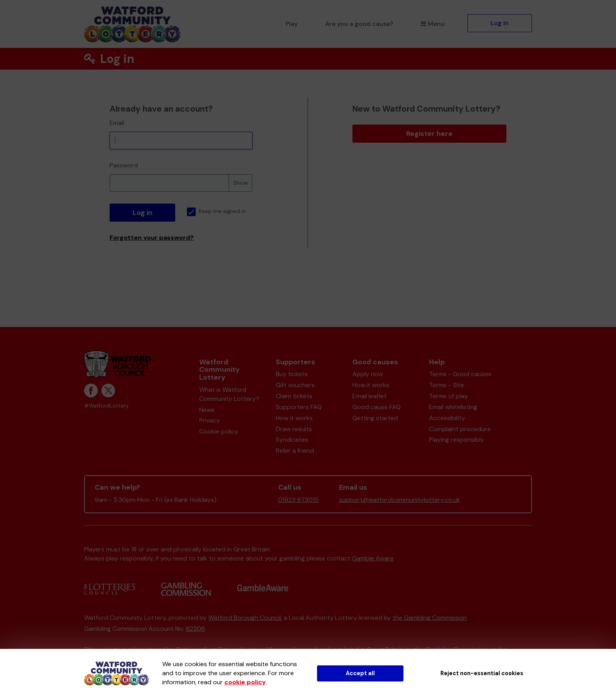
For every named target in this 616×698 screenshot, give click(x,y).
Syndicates (292, 440)
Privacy (210, 420)
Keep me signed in (216, 211)
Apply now (368, 374)
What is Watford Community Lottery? (229, 394)
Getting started (375, 418)
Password (124, 165)
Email (117, 123)
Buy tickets (292, 374)
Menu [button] (433, 24)
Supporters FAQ (299, 407)
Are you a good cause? (359, 24)
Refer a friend (295, 451)
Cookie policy (219, 431)
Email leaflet (369, 396)
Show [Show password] (241, 183)
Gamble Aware (373, 558)
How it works (294, 418)
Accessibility (447, 418)
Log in (500, 23)
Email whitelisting (453, 407)
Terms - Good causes (460, 374)
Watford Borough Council (245, 618)
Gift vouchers (295, 385)
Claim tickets (294, 396)
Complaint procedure (460, 429)
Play (292, 24)
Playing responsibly (456, 440)
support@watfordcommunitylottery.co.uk (400, 500)
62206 (195, 629)
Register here (429, 134)
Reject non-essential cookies (482, 673)
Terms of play (448, 396)
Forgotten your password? (152, 238)
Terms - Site (446, 385)
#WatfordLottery (106, 406)
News (207, 410)
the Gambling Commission (430, 618)
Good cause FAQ (377, 407)
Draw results (294, 429)
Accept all (360, 673)
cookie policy (245, 682)
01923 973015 (298, 500)
